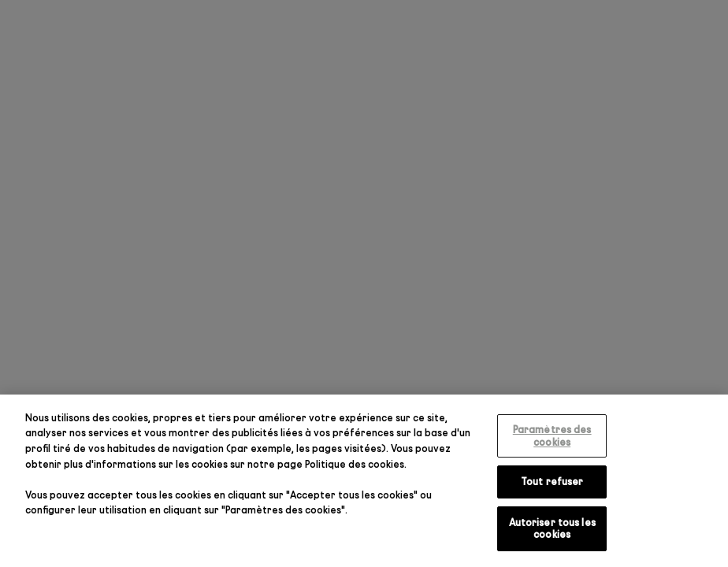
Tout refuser (552, 481)
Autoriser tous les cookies (552, 528)
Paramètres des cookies (552, 435)
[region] (364, 481)
